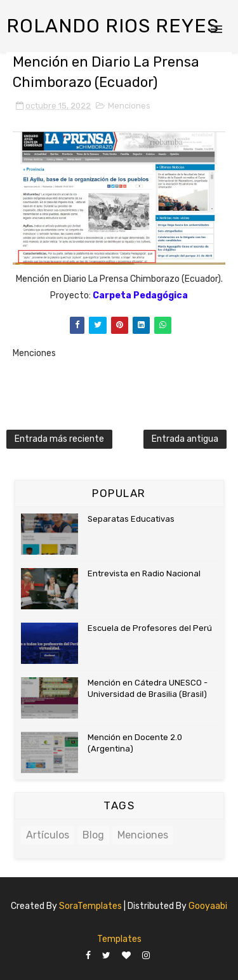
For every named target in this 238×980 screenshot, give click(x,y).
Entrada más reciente (59, 439)
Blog (93, 835)
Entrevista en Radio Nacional (144, 573)
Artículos (48, 835)
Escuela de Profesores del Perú (150, 628)
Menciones (129, 106)
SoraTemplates (90, 906)
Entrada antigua (185, 439)
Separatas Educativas (131, 519)
